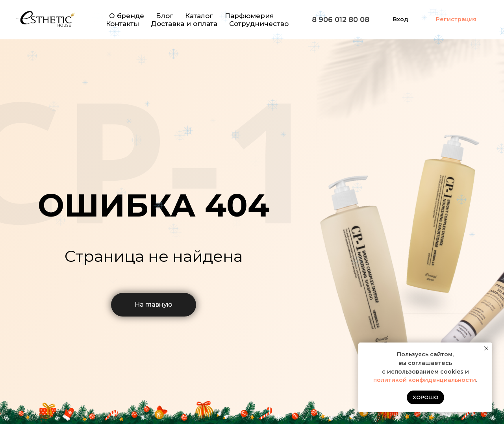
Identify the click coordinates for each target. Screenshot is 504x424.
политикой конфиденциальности (425, 380)
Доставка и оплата (184, 24)
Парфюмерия (249, 16)
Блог (165, 16)
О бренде (127, 16)
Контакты (122, 24)
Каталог (199, 16)
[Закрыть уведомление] (486, 348)
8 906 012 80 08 (341, 20)
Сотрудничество (259, 24)
